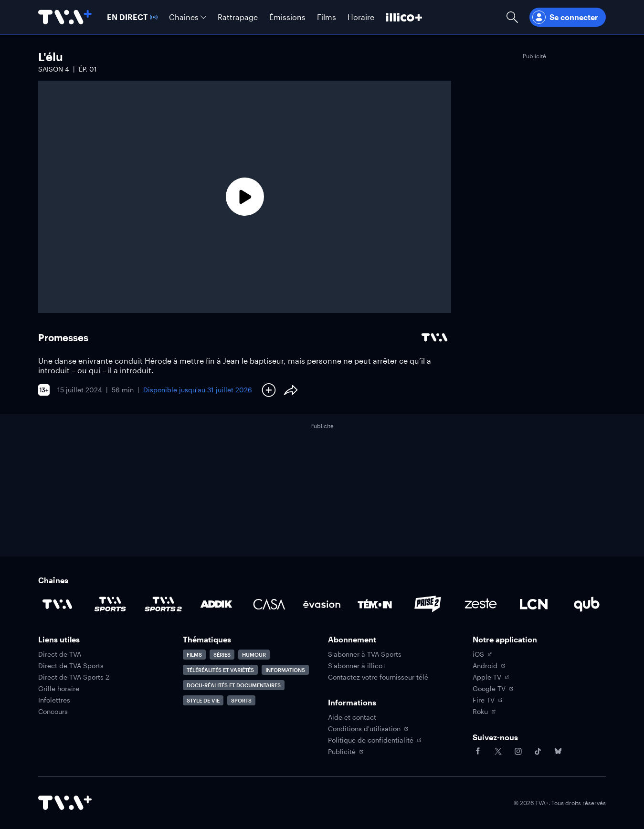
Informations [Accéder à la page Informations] (285, 670)
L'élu (51, 57)
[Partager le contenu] (291, 390)
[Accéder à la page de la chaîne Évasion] (322, 604)
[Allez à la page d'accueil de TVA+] (65, 17)
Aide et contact (352, 717)
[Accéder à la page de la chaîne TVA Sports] (110, 604)
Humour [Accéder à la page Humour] (254, 655)
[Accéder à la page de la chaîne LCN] (534, 604)
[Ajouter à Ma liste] (269, 390)
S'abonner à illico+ (357, 666)
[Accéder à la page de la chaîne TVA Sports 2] (163, 604)
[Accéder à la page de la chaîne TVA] (57, 604)
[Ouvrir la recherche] (512, 17)
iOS (482, 654)
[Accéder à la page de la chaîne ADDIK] (216, 604)
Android (489, 666)
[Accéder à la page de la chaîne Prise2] (428, 604)
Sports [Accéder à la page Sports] (241, 700)
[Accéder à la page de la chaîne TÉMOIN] (375, 604)
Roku (484, 712)
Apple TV (491, 677)
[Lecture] (245, 197)
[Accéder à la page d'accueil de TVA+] (65, 803)
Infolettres (54, 700)
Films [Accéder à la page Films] (194, 655)
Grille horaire (59, 689)
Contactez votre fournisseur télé (378, 677)
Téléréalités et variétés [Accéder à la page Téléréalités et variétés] (220, 670)
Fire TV (487, 700)
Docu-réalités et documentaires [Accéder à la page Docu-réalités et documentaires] (234, 685)
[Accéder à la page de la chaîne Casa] (269, 604)
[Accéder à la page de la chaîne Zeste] (481, 604)
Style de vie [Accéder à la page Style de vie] (203, 700)
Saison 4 (54, 69)
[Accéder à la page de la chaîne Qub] (587, 604)
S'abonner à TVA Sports (365, 654)
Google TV (493, 689)
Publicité (346, 752)
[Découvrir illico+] (404, 17)
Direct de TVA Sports (71, 666)
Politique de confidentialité (375, 740)
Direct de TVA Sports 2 (74, 677)
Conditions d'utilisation (368, 729)
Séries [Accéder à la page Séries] (222, 655)
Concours (53, 712)
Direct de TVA (60, 654)
